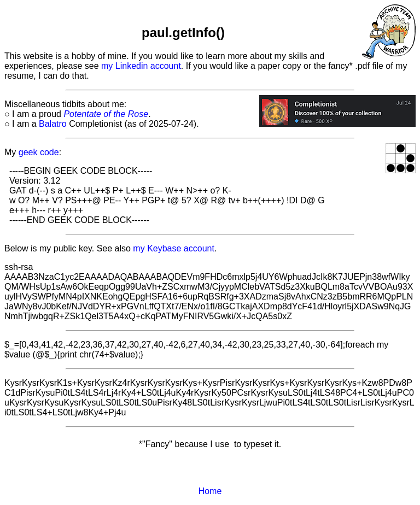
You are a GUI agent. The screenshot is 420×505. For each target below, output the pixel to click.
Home (210, 491)
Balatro (53, 124)
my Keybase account (174, 248)
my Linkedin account (141, 66)
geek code (39, 152)
